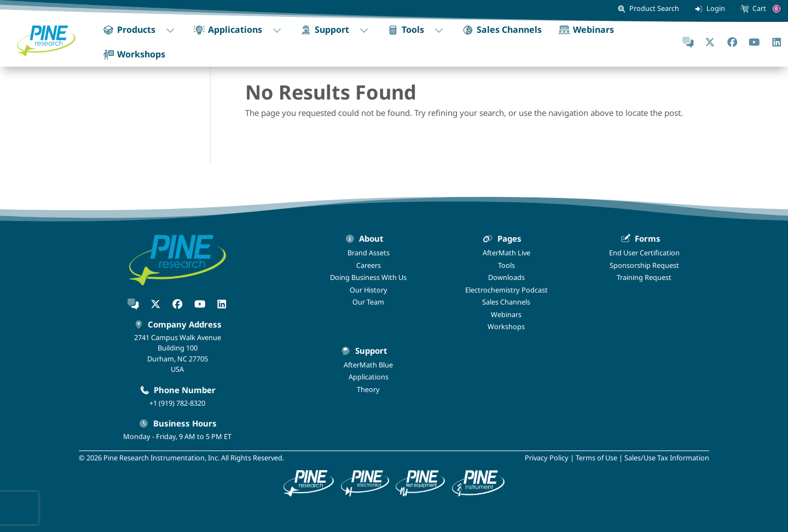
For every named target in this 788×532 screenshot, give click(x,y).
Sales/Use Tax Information (667, 458)
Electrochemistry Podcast (506, 290)
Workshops (506, 326)
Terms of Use (596, 458)
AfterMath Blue (368, 365)
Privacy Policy (547, 458)
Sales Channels (506, 302)
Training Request (644, 277)
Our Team (368, 302)
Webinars (506, 314)
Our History (369, 290)
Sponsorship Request (644, 265)
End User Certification (644, 253)
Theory (368, 389)
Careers (369, 265)
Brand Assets (369, 253)
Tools (506, 265)
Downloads (506, 277)
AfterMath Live (506, 253)
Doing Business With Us (368, 277)
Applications (369, 377)
